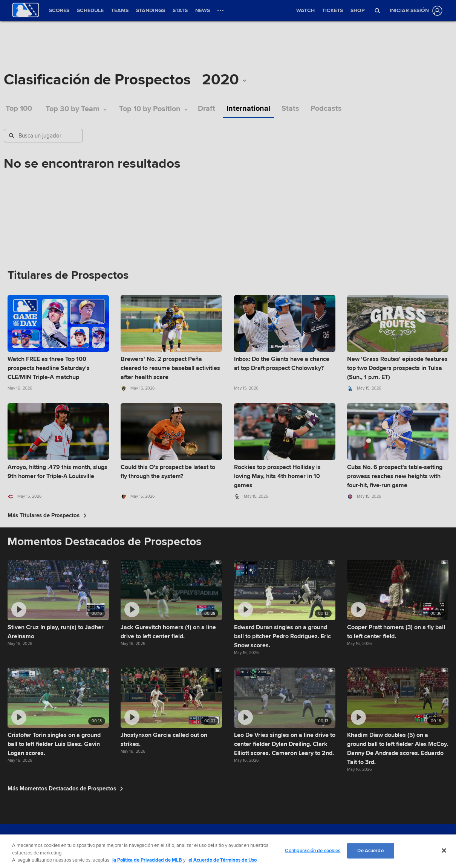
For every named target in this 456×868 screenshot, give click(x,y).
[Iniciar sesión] (415, 11)
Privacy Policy (165, 841)
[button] (378, 11)
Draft (207, 109)
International (248, 109)
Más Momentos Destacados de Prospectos (65, 789)
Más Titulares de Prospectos (47, 515)
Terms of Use (134, 841)
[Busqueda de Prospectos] (44, 136)
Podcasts (326, 109)
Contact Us (226, 841)
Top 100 (19, 109)
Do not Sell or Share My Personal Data (278, 841)
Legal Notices (197, 841)
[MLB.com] (20, 844)
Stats (290, 109)
